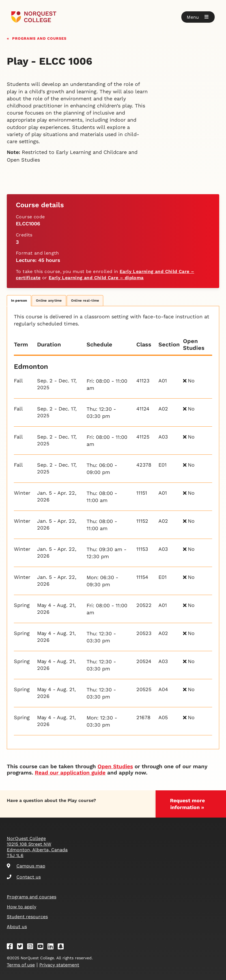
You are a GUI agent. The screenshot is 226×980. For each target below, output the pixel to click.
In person (19, 300)
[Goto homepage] (34, 17)
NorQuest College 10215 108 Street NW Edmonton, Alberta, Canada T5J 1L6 (37, 847)
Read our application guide (70, 773)
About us (17, 927)
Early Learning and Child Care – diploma (96, 278)
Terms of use (21, 965)
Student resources (27, 917)
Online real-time (85, 300)
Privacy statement (59, 965)
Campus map (26, 866)
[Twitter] (22, 947)
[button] (198, 17)
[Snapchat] (63, 947)
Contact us (24, 877)
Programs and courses (39, 38)
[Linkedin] (52, 947)
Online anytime (49, 300)
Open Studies (115, 766)
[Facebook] (12, 947)
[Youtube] (42, 947)
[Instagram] (32, 947)
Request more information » (187, 804)
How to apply (21, 907)
